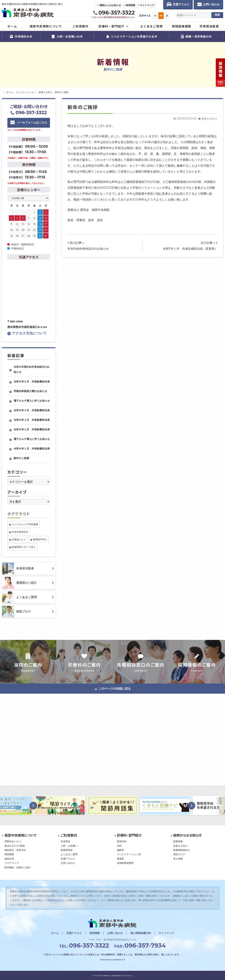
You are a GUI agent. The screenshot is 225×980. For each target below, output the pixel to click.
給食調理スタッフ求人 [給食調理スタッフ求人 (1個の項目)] (24, 547)
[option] (60, 805)
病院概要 (9, 854)
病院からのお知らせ (110, 5)
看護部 (121, 859)
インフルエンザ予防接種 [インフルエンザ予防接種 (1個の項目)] (25, 524)
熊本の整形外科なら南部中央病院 (110, 976)
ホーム (55, 933)
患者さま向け (209, 119)
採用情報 (130, 5)
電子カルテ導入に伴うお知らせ (32, 401)
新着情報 (178, 841)
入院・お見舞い (69, 846)
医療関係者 (67, 850)
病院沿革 (9, 859)
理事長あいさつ (13, 841)
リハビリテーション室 (129, 854)
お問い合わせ (68, 863)
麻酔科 (121, 850)
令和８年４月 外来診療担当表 (32, 410)
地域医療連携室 (125, 863)
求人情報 (178, 859)
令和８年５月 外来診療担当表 (32, 382)
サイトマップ (147, 5)
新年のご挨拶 (21, 458)
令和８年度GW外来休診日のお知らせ (32, 369)
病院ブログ (179, 854)
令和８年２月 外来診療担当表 (32, 429)
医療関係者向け (182, 850)
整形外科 (122, 841)
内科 (119, 846)
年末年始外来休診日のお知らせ (88, 249)
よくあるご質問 (69, 854)
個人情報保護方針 (141, 933)
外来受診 (65, 841)
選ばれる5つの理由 (15, 846)
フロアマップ (12, 863)
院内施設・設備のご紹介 (18, 867)
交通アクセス (68, 859)
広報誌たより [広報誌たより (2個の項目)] (19, 539)
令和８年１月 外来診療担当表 (32, 449)
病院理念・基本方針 (15, 850)
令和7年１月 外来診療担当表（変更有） (190, 249)
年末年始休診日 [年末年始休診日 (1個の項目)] (20, 532)
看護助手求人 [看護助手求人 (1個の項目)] (40, 539)
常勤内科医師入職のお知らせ (30, 391)
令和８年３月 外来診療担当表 (32, 420)
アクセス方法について (27, 333)
